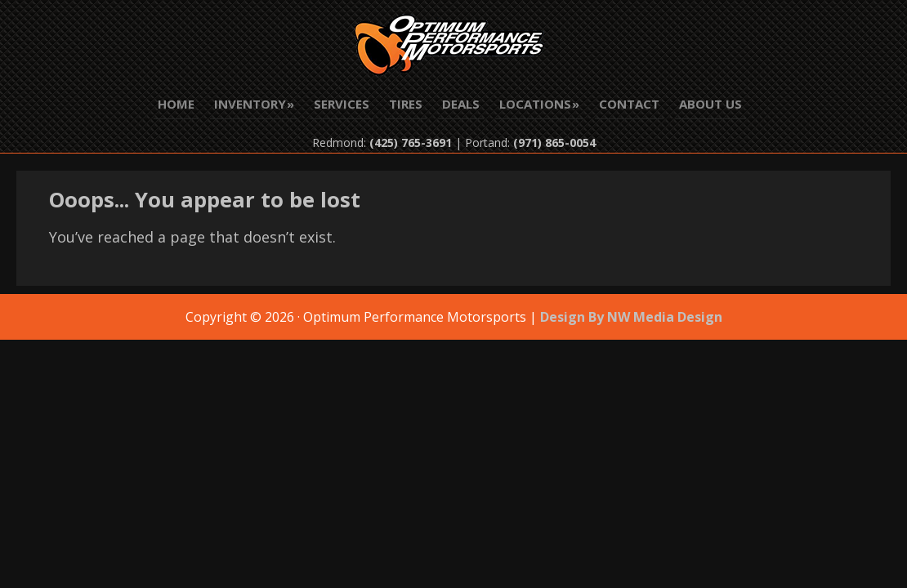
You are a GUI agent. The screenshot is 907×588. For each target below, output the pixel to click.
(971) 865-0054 (554, 143)
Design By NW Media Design (631, 317)
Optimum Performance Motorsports (453, 49)
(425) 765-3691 (411, 143)
